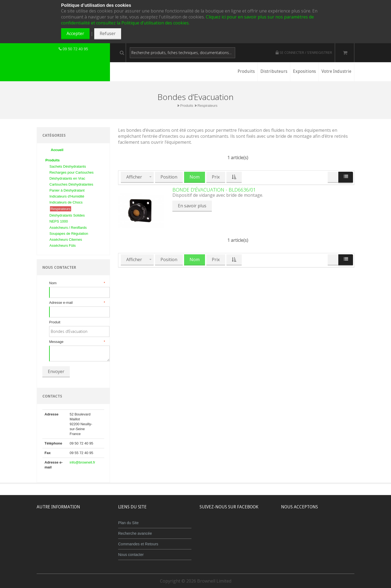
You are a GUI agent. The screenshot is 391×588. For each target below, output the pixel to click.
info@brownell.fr (83, 462)
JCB (309, 527)
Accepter (75, 33)
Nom (77, 283)
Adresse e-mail (77, 303)
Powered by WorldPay (318, 541)
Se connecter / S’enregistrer (304, 52)
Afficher (134, 177)
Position (169, 177)
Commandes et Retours (138, 544)
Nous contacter (131, 555)
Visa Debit (343, 527)
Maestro (325, 527)
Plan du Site (128, 523)
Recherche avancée (135, 533)
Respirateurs (207, 106)
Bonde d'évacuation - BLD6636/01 (214, 190)
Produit (55, 322)
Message (77, 342)
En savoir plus (192, 206)
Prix (216, 177)
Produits (187, 106)
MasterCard (293, 527)
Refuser (108, 33)
